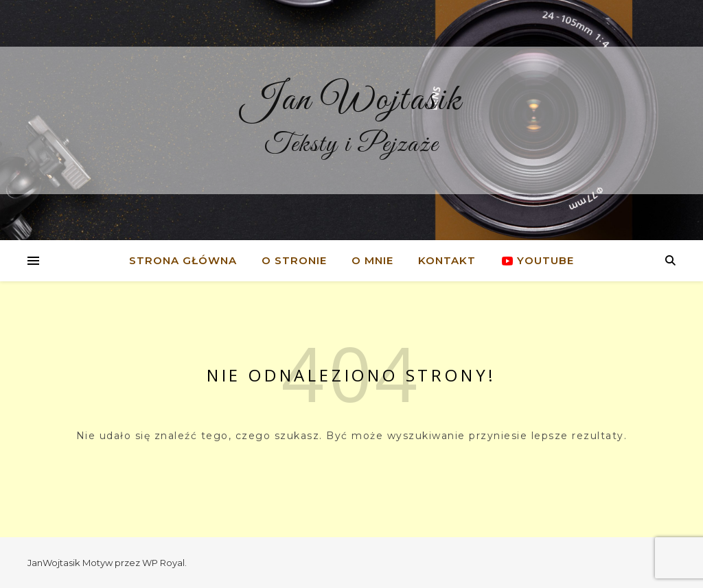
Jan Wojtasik (352, 100)
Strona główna (183, 260)
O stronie (294, 260)
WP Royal (163, 563)
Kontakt (447, 260)
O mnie (372, 260)
